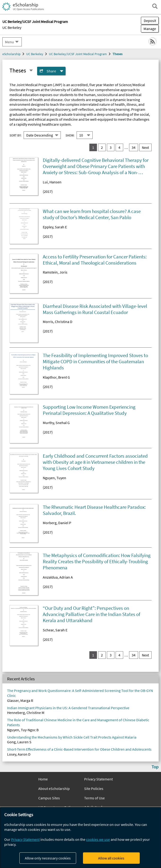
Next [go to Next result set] (145, 147)
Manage (148, 29)
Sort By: (15, 135)
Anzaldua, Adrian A (58, 577)
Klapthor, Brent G (56, 377)
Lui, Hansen (52, 182)
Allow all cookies (111, 858)
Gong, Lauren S (19, 742)
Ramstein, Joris (55, 272)
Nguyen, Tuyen (54, 478)
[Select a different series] (31, 71)
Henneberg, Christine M (26, 713)
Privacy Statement (98, 779)
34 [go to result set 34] (134, 147)
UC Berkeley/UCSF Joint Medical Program (78, 54)
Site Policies (94, 788)
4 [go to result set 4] (119, 147)
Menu (9, 42)
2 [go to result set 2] (102, 147)
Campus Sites (49, 798)
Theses (117, 54)
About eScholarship (54, 788)
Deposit (150, 21)
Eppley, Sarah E (55, 227)
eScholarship (11, 54)
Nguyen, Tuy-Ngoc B (23, 730)
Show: (70, 135)
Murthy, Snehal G (56, 423)
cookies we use (98, 839)
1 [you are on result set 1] (93, 147)
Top (155, 767)
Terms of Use (94, 798)
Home (43, 779)
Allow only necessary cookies (48, 858)
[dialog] (80, 838)
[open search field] (155, 6)
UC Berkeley (12, 27)
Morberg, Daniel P (57, 523)
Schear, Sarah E (55, 630)
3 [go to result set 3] (111, 147)
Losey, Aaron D (19, 754)
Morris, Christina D (58, 322)
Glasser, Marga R (20, 700)
